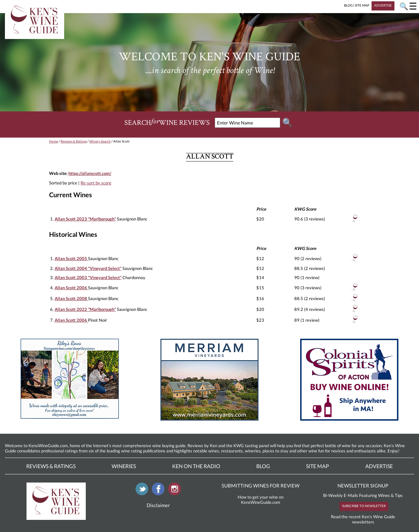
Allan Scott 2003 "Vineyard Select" (88, 277)
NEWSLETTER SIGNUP (363, 485)
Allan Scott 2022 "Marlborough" (85, 309)
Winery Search (100, 141)
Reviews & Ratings (74, 141)
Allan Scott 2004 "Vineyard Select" (88, 268)
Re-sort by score (96, 183)
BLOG (348, 5)
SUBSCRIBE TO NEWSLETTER (364, 506)
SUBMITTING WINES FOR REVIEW (261, 485)
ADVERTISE (383, 5)
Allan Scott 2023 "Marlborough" (85, 219)
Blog (263, 466)
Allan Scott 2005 (71, 258)
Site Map (318, 466)
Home (54, 141)
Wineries (124, 466)
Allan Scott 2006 (71, 288)
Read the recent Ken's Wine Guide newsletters (363, 519)
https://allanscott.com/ (90, 173)
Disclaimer (158, 505)
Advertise (379, 466)
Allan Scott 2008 (71, 298)
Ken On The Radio (196, 466)
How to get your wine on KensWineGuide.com (261, 500)
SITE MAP (362, 5)
